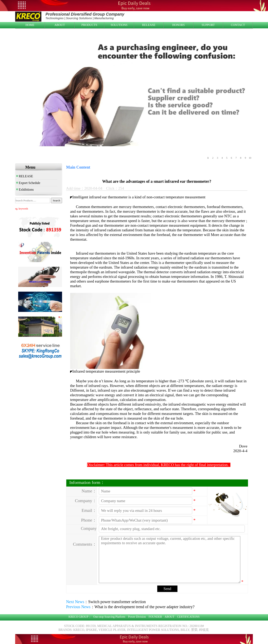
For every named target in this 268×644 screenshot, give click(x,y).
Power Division (137, 617)
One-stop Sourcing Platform (109, 617)
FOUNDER (155, 617)
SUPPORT (208, 25)
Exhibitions (25, 190)
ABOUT (60, 25)
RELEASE (149, 25)
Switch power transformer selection (117, 602)
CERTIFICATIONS (188, 617)
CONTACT (238, 25)
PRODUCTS (89, 25)
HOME (30, 25)
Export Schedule (28, 183)
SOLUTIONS (119, 25)
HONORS (178, 25)
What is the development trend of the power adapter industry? (145, 607)
